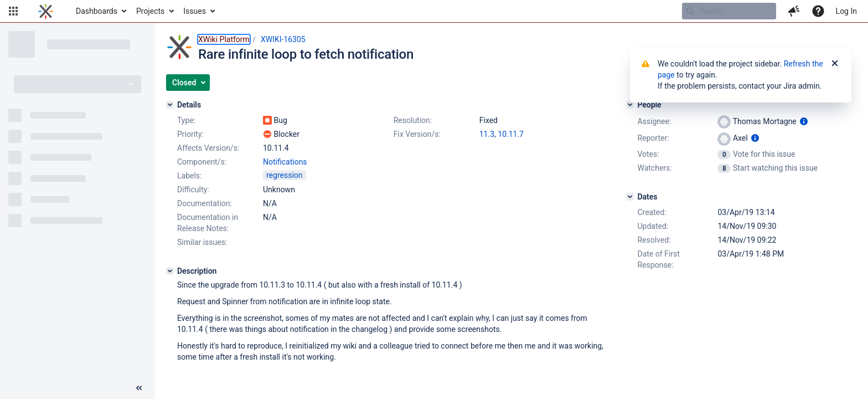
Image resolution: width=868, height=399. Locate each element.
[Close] (835, 64)
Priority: (190, 134)
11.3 (487, 134)
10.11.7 (511, 134)
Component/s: (202, 162)
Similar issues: (202, 242)
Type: (186, 120)
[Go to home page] (46, 11)
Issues (195, 11)
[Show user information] (804, 121)
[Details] (170, 105)
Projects (150, 11)
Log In (846, 11)
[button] (13, 11)
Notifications (285, 162)
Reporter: (653, 138)
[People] (630, 105)
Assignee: (654, 121)
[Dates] (630, 197)
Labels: (189, 176)
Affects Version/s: (208, 148)
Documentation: (205, 203)
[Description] (170, 271)
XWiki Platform (224, 39)
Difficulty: (193, 190)
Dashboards (97, 11)
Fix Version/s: (417, 134)
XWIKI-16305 (283, 39)
